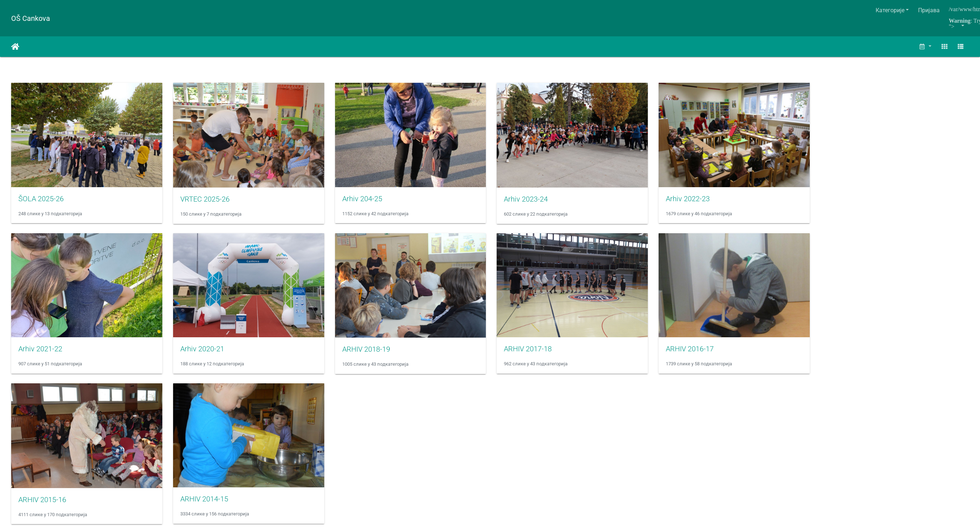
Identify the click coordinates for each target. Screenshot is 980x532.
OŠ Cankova (31, 18)
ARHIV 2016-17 (703, 353)
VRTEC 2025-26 (208, 201)
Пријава (929, 10)
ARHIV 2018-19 (372, 354)
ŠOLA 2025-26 (41, 201)
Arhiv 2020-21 (206, 353)
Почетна (15, 47)
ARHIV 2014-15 (207, 506)
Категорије (890, 10)
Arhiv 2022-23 (701, 201)
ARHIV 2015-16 (42, 506)
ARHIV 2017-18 (538, 353)
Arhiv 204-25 (368, 201)
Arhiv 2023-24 (536, 201)
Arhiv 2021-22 (40, 353)
